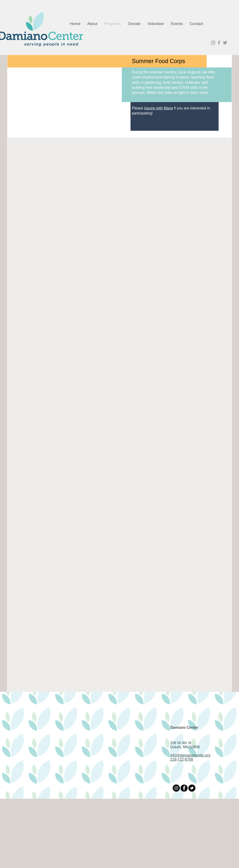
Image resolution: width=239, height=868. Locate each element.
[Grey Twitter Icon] (225, 43)
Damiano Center (184, 728)
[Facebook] (184, 788)
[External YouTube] (65, 90)
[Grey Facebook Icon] (219, 43)
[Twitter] (192, 788)
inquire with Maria (158, 108)
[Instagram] (176, 788)
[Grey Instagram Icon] (213, 43)
